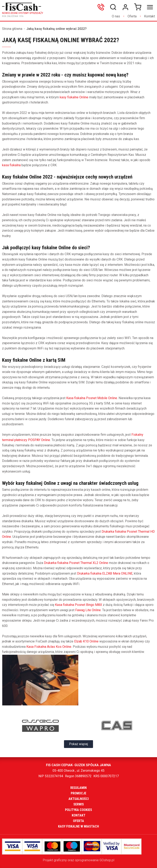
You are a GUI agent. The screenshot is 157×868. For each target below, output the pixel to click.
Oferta (132, 16)
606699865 (102, 7)
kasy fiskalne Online (74, 97)
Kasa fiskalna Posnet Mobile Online (92, 398)
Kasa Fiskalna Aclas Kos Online (49, 647)
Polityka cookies (78, 810)
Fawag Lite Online (88, 610)
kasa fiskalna (11, 165)
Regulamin (78, 788)
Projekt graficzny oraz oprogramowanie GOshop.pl (78, 860)
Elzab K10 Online (86, 641)
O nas (116, 16)
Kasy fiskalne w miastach (78, 826)
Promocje (78, 793)
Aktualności (79, 799)
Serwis (79, 804)
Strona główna (12, 29)
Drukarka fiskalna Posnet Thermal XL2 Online (76, 563)
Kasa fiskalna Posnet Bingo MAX (78, 605)
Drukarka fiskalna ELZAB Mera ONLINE (105, 573)
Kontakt (150, 16)
